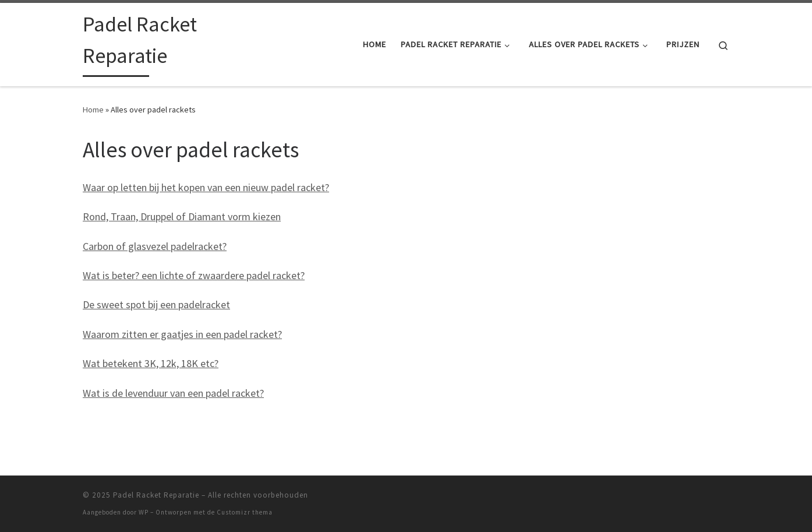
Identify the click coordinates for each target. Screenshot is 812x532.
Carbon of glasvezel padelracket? (155, 246)
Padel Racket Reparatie (156, 495)
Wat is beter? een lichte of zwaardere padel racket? (194, 275)
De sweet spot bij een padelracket (156, 304)
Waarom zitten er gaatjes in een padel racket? (182, 334)
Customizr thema (245, 512)
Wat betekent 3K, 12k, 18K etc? (151, 363)
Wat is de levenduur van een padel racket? (173, 393)
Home (93, 110)
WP (144, 512)
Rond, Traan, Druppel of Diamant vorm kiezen (182, 216)
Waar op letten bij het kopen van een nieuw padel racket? (206, 187)
